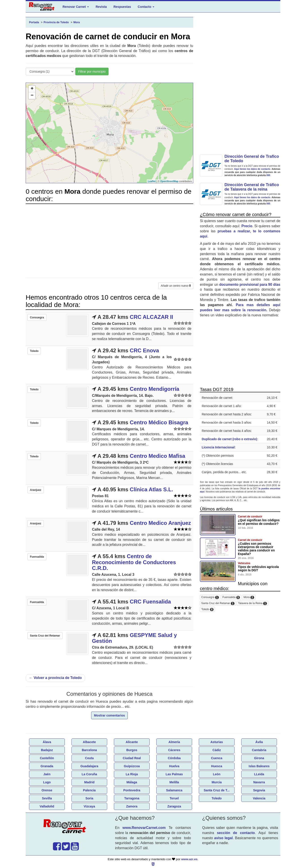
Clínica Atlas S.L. (151, 489)
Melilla (174, 782)
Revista (101, 7)
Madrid (89, 782)
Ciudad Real (132, 758)
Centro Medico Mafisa (157, 456)
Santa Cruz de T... (217, 790)
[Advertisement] (109, 239)
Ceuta (89, 758)
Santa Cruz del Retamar (218, 603)
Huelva (174, 766)
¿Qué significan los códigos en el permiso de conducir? (259, 522)
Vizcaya (89, 806)
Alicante (132, 742)
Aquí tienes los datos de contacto (252, 169)
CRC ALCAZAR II (151, 317)
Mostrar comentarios (109, 715)
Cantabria (259, 750)
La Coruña (89, 774)
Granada (47, 766)
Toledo (207, 609)
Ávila (259, 742)
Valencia (259, 798)
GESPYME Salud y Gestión (134, 638)
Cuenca (217, 758)
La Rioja (132, 774)
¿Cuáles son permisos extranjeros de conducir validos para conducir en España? (256, 549)
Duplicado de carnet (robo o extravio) (229, 439)
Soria (89, 798)
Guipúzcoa (132, 766)
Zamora (132, 806)
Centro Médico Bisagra (159, 422)
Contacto (146, 7)
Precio (247, 226)
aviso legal (223, 838)
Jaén (47, 774)
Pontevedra (132, 790)
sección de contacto (236, 833)
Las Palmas (174, 774)
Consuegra (210, 597)
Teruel (174, 798)
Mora (249, 597)
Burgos (132, 750)
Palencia (89, 790)
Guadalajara (89, 766)
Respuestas (122, 7)
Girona (259, 758)
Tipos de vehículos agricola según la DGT (258, 569)
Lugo (47, 782)
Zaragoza (174, 806)
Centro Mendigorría (154, 389)
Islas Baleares (259, 766)
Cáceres (174, 750)
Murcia (217, 782)
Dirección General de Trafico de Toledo (252, 159)
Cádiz (217, 750)
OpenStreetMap (169, 181)
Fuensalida (231, 597)
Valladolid (47, 806)
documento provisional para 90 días (250, 285)
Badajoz (47, 750)
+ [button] (32, 89)
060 (268, 175)
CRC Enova (144, 350)
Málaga (132, 782)
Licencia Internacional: (219, 447)
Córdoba (174, 758)
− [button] (32, 96)
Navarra (259, 782)
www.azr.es (189, 859)
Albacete (89, 742)
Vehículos (244, 563)
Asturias (217, 742)
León (217, 774)
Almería (174, 742)
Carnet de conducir (250, 517)
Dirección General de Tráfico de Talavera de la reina (252, 187)
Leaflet (152, 181)
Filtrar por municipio (92, 71)
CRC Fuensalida (150, 602)
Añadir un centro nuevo (176, 286)
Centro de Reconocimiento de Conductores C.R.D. (134, 562)
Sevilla (47, 798)
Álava (47, 742)
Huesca (217, 766)
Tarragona (132, 798)
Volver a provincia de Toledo (55, 678)
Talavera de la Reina (253, 603)
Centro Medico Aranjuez (160, 523)
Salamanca (174, 790)
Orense (47, 790)
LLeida (259, 774)
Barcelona (89, 750)
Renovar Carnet (76, 7)
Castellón (47, 758)
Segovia (259, 790)
